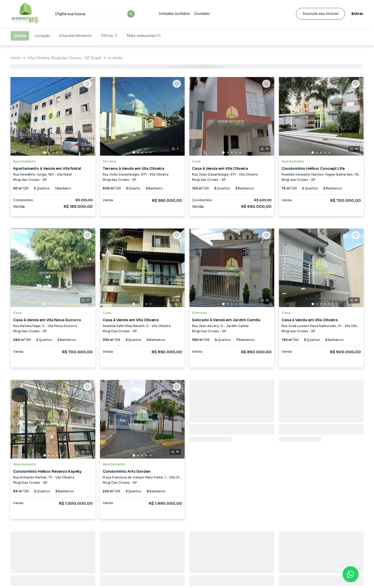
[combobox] (93, 14)
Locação (42, 35)
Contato (202, 14)
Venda (20, 35)
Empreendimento (76, 35)
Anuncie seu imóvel (320, 14)
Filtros (109, 36)
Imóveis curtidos (174, 14)
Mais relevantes (144, 36)
